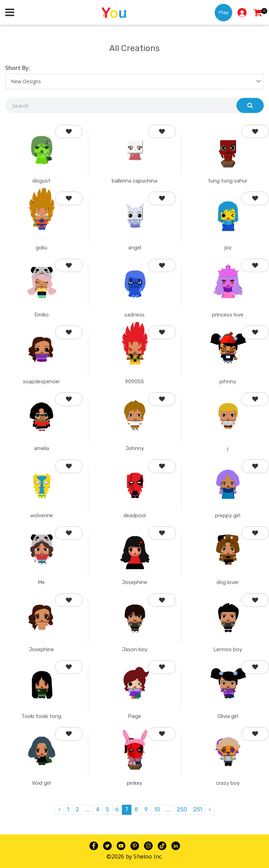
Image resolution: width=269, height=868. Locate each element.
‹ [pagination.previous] (60, 809)
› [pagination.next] (210, 809)
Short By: (18, 68)
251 (198, 809)
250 (182, 809)
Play (224, 12)
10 (157, 809)
